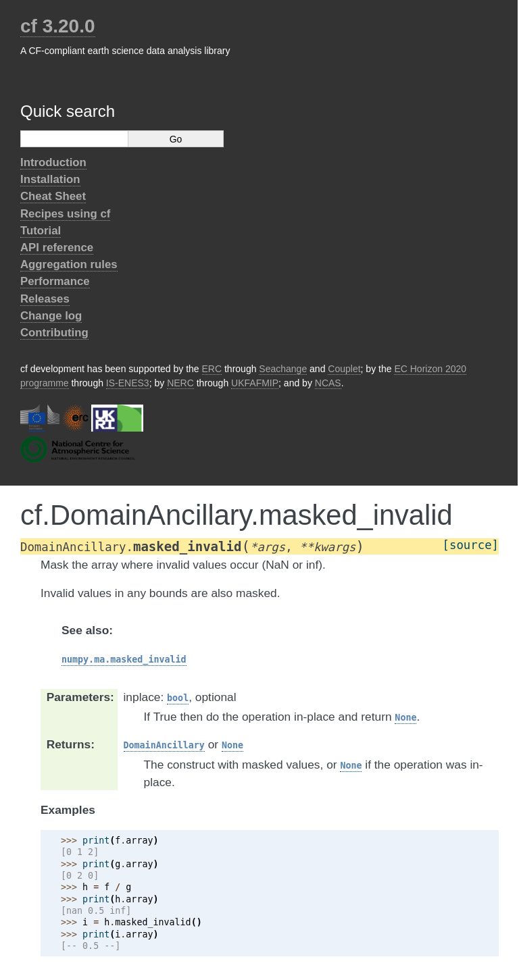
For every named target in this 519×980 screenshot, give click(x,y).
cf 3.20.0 (58, 26)
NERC (180, 383)
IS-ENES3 (128, 383)
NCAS (328, 383)
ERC (212, 369)
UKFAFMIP (255, 383)
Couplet (344, 369)
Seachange (283, 369)
